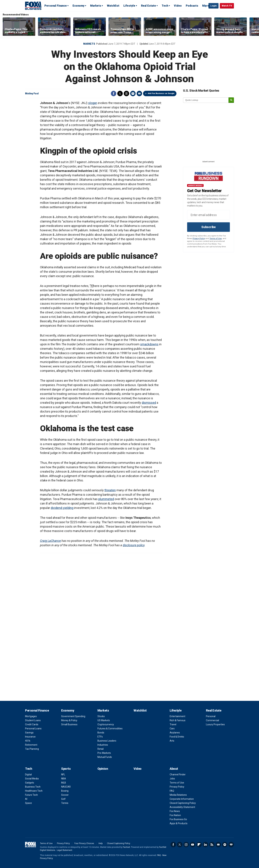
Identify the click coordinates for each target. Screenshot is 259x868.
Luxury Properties (215, 724)
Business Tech (33, 787)
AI (26, 799)
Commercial (212, 720)
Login (213, 6)
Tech (165, 6)
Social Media (32, 779)
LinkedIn (205, 845)
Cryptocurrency (106, 724)
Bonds (101, 733)
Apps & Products (179, 823)
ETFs (100, 737)
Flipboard (199, 845)
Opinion (103, 769)
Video (178, 6)
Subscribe (208, 227)
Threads (126, 94)
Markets (96, 6)
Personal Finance (56, 6)
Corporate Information (182, 799)
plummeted (106, 499)
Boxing (65, 791)
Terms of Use (216, 239)
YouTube (193, 845)
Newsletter (218, 845)
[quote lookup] (206, 100)
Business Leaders (107, 741)
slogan (93, 103)
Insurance (30, 737)
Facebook (114, 94)
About (174, 769)
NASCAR (66, 787)
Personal (211, 716)
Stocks (101, 716)
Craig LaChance (50, 541)
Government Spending (73, 716)
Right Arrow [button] (253, 27)
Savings (29, 733)
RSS (212, 845)
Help (101, 843)
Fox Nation (175, 815)
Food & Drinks (177, 737)
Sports (66, 769)
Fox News (175, 811)
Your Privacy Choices (84, 843)
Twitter (120, 94)
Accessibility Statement (182, 807)
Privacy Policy (199, 239)
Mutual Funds (105, 757)
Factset (126, 847)
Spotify (225, 845)
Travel (173, 724)
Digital (28, 774)
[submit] (231, 100)
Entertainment (177, 716)
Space (28, 803)
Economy (78, 6)
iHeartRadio (231, 845)
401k (28, 741)
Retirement (31, 745)
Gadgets (30, 783)
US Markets (104, 720)
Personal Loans (33, 729)
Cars (172, 729)
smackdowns (149, 344)
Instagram (186, 845)
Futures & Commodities (110, 729)
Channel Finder (178, 774)
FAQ (172, 791)
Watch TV (227, 6)
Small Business (69, 724)
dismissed (149, 403)
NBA (64, 779)
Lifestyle (129, 6)
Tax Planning (32, 749)
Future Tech (31, 795)
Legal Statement (64, 850)
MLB (64, 783)
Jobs (172, 779)
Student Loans (33, 720)
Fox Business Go (178, 819)
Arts (172, 741)
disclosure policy (134, 545)
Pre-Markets (104, 753)
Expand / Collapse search (205, 6)
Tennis (65, 803)
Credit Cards (32, 724)
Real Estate (148, 6)
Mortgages (31, 716)
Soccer (65, 795)
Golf (63, 799)
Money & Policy (69, 720)
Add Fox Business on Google (161, 93)
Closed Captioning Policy (183, 803)
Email (139, 94)
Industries (103, 745)
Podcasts (192, 6)
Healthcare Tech (34, 791)
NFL (63, 774)
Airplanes (175, 733)
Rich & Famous (178, 720)
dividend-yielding (62, 508)
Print (133, 94)
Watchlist (113, 6)
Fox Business (33, 6)
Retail (101, 749)
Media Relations (178, 795)
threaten (110, 490)
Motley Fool (32, 94)
